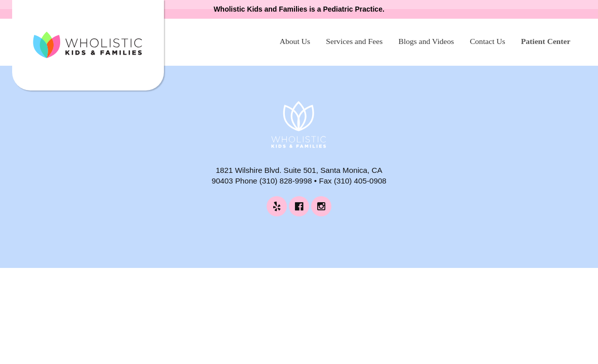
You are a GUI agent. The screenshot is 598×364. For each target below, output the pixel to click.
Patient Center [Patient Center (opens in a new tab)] (546, 41)
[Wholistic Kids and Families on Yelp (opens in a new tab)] (277, 206)
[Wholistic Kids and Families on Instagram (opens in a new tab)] (321, 206)
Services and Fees (354, 41)
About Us (295, 41)
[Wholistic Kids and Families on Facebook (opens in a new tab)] (299, 206)
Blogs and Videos (426, 41)
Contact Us (488, 41)
